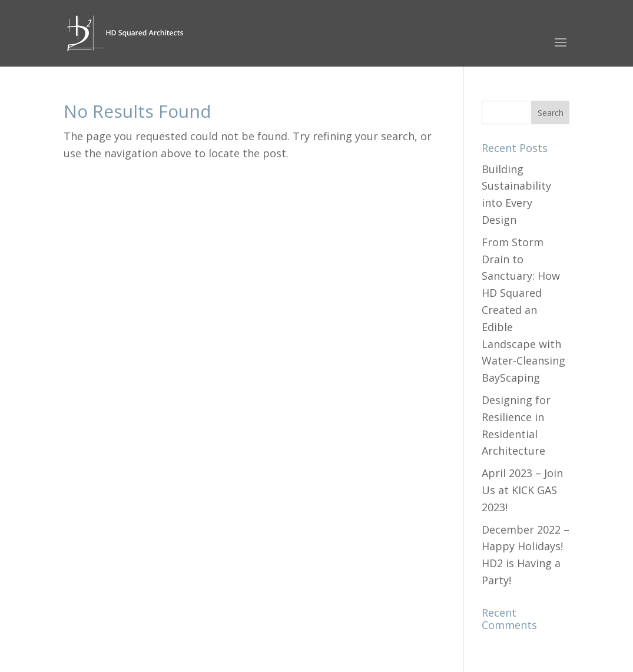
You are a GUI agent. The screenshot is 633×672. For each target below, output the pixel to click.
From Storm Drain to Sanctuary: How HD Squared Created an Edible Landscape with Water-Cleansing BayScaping (523, 310)
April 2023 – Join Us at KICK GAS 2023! (522, 490)
